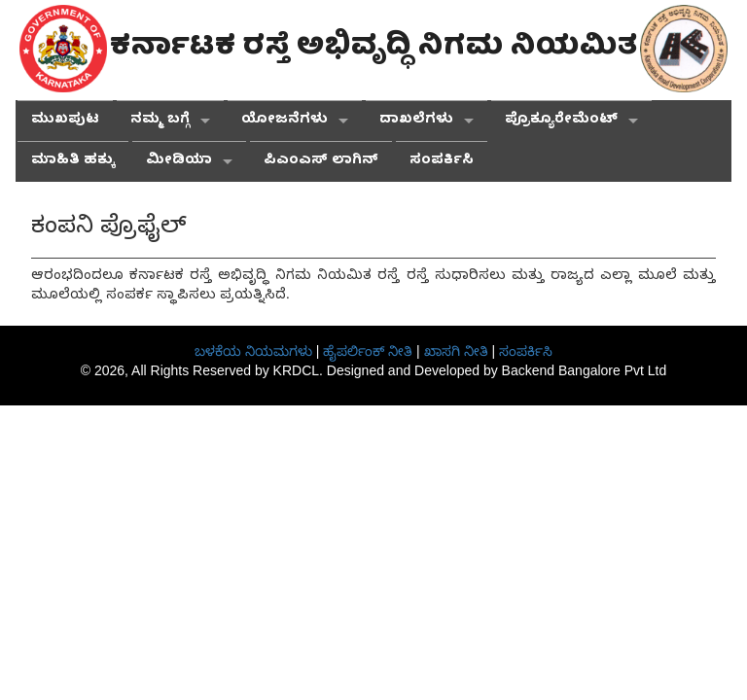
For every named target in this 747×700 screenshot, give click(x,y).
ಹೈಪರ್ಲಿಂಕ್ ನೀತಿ (368, 351)
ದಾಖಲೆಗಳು (416, 121)
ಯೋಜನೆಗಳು (285, 121)
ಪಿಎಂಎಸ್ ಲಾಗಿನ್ (321, 162)
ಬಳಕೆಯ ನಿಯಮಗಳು (253, 351)
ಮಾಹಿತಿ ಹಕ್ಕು (73, 162)
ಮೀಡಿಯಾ (179, 162)
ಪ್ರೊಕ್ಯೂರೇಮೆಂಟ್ (561, 121)
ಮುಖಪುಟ (65, 121)
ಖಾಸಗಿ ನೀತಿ (456, 351)
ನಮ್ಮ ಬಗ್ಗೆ (160, 121)
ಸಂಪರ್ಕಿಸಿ (442, 162)
